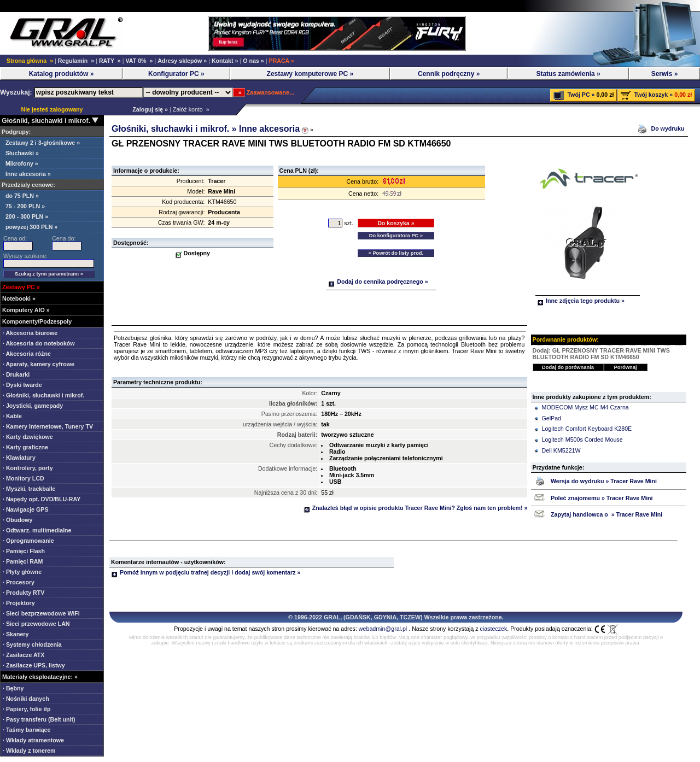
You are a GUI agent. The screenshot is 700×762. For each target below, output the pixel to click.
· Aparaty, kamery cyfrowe (39, 364)
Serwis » (665, 74)
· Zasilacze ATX (24, 655)
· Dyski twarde (22, 385)
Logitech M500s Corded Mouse (582, 439)
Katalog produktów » (62, 74)
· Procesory (19, 582)
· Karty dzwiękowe (28, 437)
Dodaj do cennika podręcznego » (378, 282)
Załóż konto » (191, 109)
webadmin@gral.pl (383, 629)
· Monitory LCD (24, 478)
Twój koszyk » (653, 95)
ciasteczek (494, 629)
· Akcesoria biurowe (30, 333)
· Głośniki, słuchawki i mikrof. (43, 395)
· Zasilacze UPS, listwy (34, 665)
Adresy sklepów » (182, 61)
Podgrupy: (15, 132)
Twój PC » (581, 95)
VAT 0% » (139, 61)
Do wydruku (668, 128)
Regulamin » (76, 61)
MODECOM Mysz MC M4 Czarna (585, 407)
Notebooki (16, 298)
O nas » (253, 61)
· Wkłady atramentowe (33, 740)
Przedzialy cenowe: (28, 185)
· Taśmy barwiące (27, 730)
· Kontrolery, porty (28, 468)
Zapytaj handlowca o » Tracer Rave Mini (606, 514)
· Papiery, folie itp (27, 709)
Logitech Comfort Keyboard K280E (587, 429)
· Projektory (19, 603)
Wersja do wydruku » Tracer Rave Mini (604, 481)
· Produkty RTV (24, 593)
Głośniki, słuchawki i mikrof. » (175, 129)
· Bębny (13, 688)
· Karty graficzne (25, 447)
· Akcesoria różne (27, 354)
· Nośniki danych (26, 699)
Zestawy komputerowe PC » (310, 74)
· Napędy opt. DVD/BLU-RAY (42, 499)
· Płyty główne (22, 572)
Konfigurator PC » (176, 74)
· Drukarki (16, 374)
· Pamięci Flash (24, 551)
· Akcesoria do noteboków (39, 343)
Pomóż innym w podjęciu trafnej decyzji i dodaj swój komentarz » (206, 572)
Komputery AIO (24, 310)
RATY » (110, 61)
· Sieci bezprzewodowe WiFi (41, 613)
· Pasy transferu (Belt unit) (39, 719)
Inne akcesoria (269, 129)
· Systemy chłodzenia (32, 644)
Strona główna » (30, 61)
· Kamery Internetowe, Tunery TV (48, 426)
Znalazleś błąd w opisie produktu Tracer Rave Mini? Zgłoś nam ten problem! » (416, 508)
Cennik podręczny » (449, 74)
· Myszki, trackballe (29, 489)
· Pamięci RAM (23, 561)
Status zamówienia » (568, 74)
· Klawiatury (19, 458)
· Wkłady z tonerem (29, 751)
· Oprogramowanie (28, 541)
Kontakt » (225, 61)
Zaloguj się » (148, 109)
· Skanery (16, 634)
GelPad (552, 418)
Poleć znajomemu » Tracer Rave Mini (602, 498)
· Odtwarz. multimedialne (37, 530)
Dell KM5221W (561, 450)
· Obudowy (17, 520)
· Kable (12, 416)
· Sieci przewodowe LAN (36, 624)
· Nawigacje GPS (26, 509)
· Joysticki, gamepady (33, 406)
